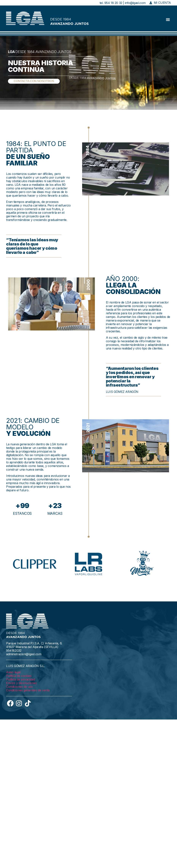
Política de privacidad (20, 679)
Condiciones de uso (19, 687)
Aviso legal (13, 672)
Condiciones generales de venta (28, 690)
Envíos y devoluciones (21, 683)
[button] (168, 19)
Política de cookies (19, 676)
